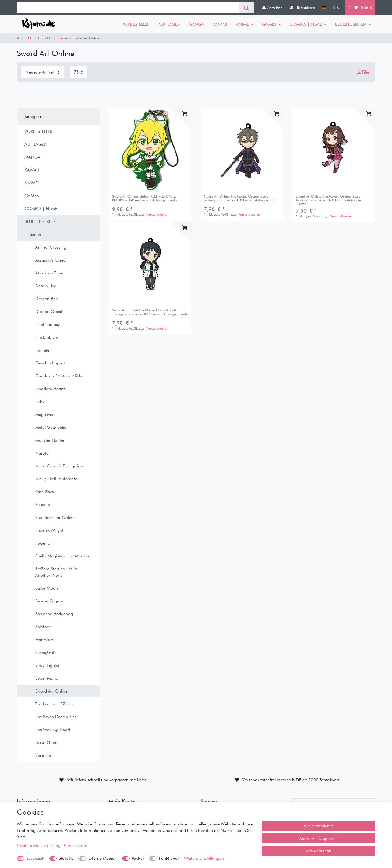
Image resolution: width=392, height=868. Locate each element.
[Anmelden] (272, 8)
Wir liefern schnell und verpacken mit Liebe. (107, 780)
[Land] (324, 8)
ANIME (242, 24)
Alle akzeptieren (318, 826)
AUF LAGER (169, 24)
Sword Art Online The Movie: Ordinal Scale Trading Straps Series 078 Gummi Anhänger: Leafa (150, 312)
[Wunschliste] (337, 8)
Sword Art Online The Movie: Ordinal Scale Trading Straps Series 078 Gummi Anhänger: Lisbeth (329, 200)
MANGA (196, 24)
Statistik (66, 858)
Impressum (76, 845)
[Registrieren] (302, 8)
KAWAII (220, 24)
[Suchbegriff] (128, 8)
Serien (63, 38)
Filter (364, 72)
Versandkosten (157, 214)
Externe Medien (102, 858)
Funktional (169, 858)
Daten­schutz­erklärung (39, 845)
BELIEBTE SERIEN (351, 24)
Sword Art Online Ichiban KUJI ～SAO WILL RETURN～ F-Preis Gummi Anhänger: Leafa (144, 198)
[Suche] (246, 8)
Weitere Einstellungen (204, 858)
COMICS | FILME (306, 24)
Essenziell (35, 858)
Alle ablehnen (319, 851)
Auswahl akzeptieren (318, 838)
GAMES (269, 24)
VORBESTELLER (136, 24)
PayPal (138, 858)
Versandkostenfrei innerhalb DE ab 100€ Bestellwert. (291, 780)
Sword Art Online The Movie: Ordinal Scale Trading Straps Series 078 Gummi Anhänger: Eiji (240, 198)
